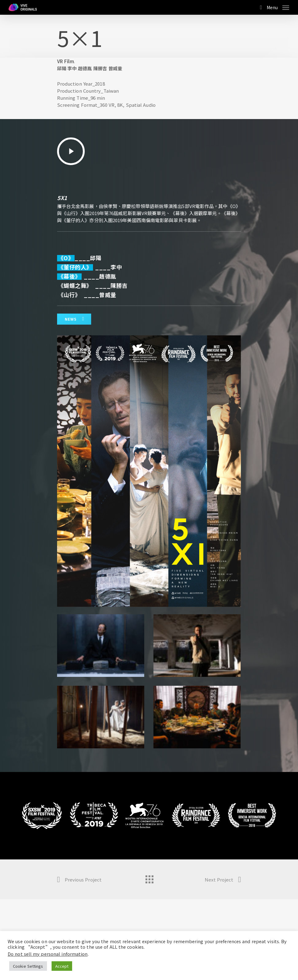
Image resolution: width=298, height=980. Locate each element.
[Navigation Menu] (278, 6)
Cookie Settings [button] (28, 966)
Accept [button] (62, 966)
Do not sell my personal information (48, 954)
